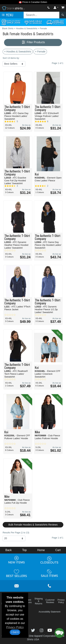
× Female (40, 52)
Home (41, 550)
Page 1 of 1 (58, 538)
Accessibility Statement (50, 612)
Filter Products (33, 42)
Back (8, 550)
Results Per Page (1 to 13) (16, 533)
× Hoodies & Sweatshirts (18, 52)
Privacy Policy (15, 627)
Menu (7, 15)
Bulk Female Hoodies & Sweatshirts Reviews (33, 525)
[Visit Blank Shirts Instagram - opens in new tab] (42, 630)
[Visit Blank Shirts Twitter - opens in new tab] (33, 630)
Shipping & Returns (39, 601)
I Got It (15, 632)
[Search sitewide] (42, 15)
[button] (59, 633)
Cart (58, 550)
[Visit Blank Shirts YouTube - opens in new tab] (50, 630)
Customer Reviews (50, 601)
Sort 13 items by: (11, 58)
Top (24, 550)
